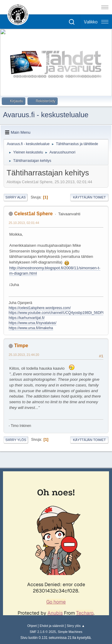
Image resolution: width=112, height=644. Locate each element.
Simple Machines (70, 632)
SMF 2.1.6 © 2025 (43, 632)
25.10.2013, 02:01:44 (24, 223)
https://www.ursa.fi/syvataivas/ (33, 323)
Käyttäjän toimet (89, 197)
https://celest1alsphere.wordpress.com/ (40, 308)
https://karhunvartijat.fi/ (27, 318)
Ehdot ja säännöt (52, 626)
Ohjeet (32, 626)
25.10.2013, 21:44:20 (24, 355)
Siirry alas (16, 197)
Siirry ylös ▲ (76, 626)
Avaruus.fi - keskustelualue (46, 115)
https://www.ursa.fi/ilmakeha (31, 328)
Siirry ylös (16, 440)
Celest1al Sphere (33, 214)
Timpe (21, 346)
